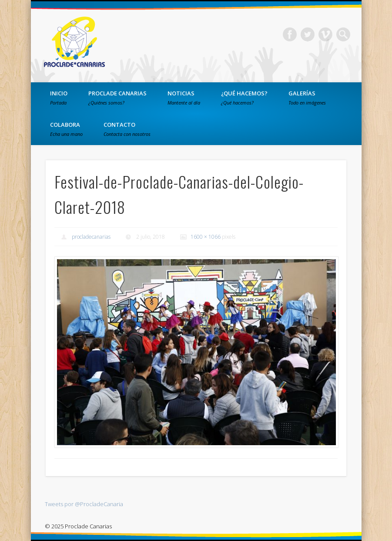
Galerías (307, 98)
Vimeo (325, 34)
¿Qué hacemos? (244, 98)
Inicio (59, 98)
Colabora (66, 129)
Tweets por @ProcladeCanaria (84, 504)
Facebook (290, 34)
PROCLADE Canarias (117, 98)
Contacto (127, 129)
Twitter (308, 34)
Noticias (184, 98)
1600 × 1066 (206, 237)
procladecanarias (91, 237)
